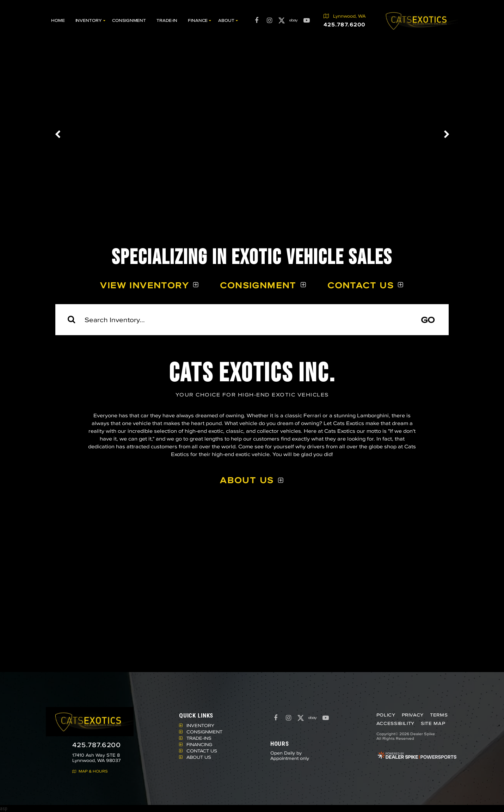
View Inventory (145, 285)
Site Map (433, 723)
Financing (199, 744)
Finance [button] (198, 20)
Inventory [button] (89, 20)
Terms (438, 715)
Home (58, 20)
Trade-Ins (199, 738)
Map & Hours (90, 771)
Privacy (413, 715)
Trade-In (167, 20)
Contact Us (361, 285)
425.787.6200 (97, 745)
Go (428, 320)
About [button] (226, 20)
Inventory (200, 725)
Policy (386, 715)
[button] (58, 134)
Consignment (129, 20)
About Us (247, 480)
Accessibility (395, 723)
